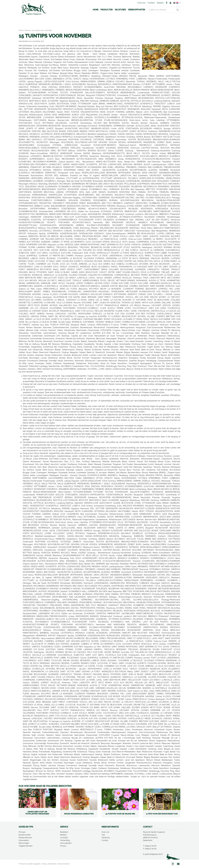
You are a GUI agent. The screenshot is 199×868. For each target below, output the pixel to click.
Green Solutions (64, 864)
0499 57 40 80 (151, 846)
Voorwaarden (66, 843)
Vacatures (106, 838)
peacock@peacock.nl (154, 854)
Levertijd (64, 838)
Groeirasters (24, 840)
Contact (105, 840)
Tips (103, 835)
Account (170, 3)
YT (178, 864)
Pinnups (22, 832)
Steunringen (24, 843)
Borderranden (25, 835)
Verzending (65, 840)
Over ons (105, 832)
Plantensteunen (25, 838)
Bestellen (64, 832)
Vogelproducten (26, 846)
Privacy (63, 846)
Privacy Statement (49, 864)
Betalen (63, 835)
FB (167, 3)
